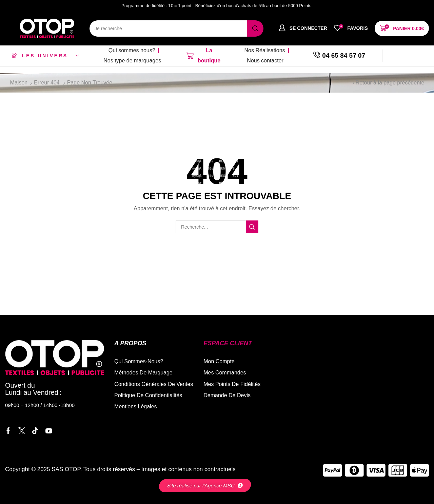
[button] (303, 28)
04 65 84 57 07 (344, 55)
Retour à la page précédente (390, 83)
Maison (19, 83)
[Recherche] (255, 28)
